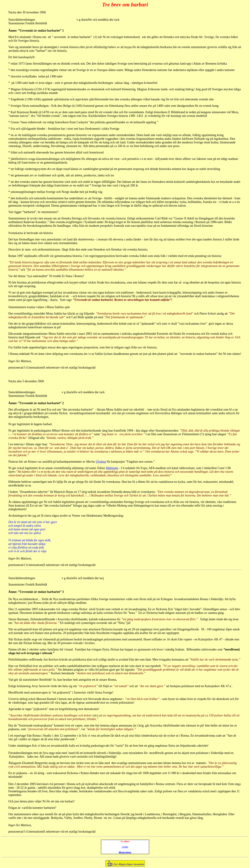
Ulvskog (101, 462)
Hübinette (112, 468)
